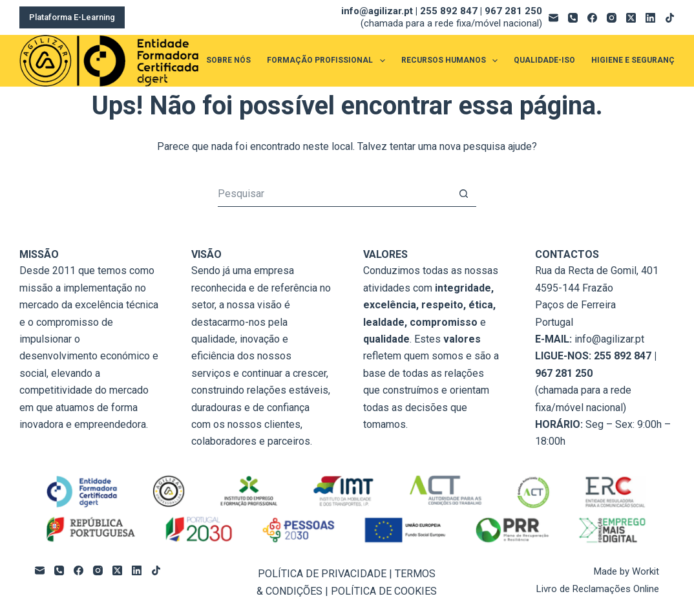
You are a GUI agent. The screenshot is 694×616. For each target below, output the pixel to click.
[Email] (553, 18)
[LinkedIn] (650, 18)
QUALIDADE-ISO (544, 60)
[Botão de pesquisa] (463, 194)
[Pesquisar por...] (334, 194)
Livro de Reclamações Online (598, 589)
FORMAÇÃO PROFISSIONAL (328, 61)
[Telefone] (573, 18)
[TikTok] (670, 18)
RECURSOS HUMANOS (452, 61)
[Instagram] (612, 18)
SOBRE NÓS (228, 60)
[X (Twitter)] (631, 18)
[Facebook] (592, 18)
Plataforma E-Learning (72, 17)
